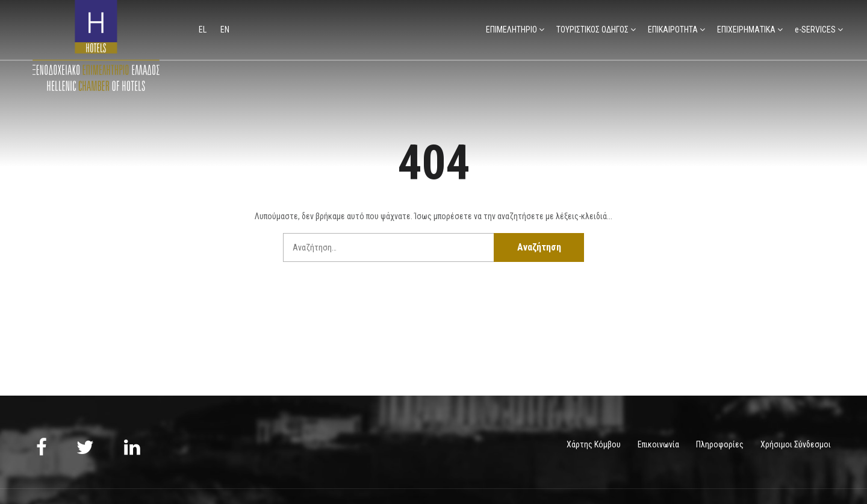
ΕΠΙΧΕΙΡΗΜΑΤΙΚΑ (746, 30)
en (225, 30)
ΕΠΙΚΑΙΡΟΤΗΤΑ (673, 30)
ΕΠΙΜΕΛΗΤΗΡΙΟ (511, 30)
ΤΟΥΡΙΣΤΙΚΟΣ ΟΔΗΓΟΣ (592, 30)
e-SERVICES (815, 30)
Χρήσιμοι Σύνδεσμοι (796, 444)
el (204, 30)
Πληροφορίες (720, 444)
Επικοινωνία (658, 444)
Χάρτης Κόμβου (594, 444)
